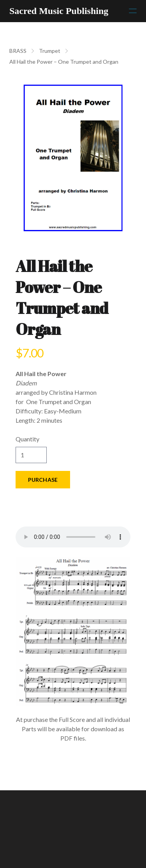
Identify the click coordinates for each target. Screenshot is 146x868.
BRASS (18, 51)
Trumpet (50, 51)
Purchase (43, 480)
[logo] (59, 11)
